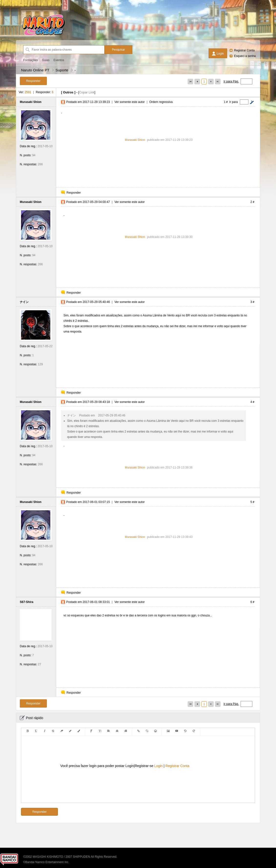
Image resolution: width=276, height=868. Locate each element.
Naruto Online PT (35, 70)
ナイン (24, 302)
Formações (31, 60)
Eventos (59, 60)
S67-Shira (27, 602)
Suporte (62, 70)
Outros (68, 92)
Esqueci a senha (245, 56)
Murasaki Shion (31, 102)
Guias (46, 60)
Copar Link (87, 92)
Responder (74, 193)
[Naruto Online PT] (43, 35)
